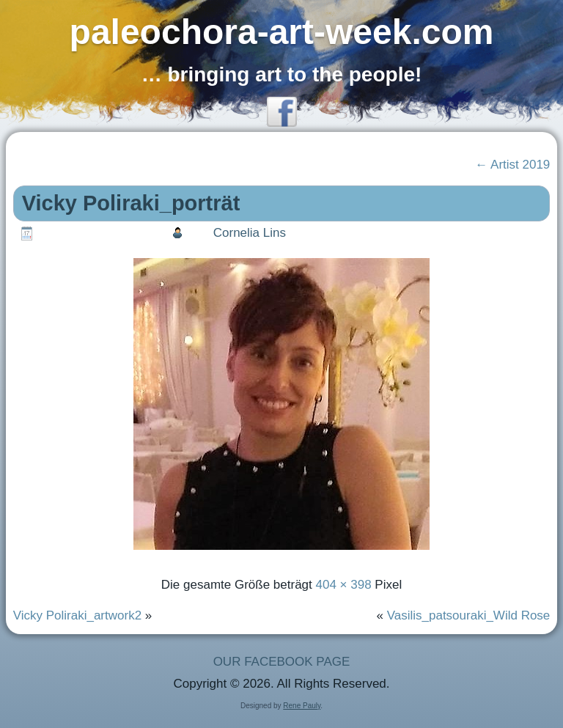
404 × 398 (344, 585)
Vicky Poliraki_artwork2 (77, 615)
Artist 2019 (512, 165)
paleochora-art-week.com (282, 32)
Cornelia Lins (250, 233)
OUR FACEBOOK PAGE (282, 662)
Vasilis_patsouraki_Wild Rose (469, 615)
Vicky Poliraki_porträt (131, 203)
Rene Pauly (302, 706)
